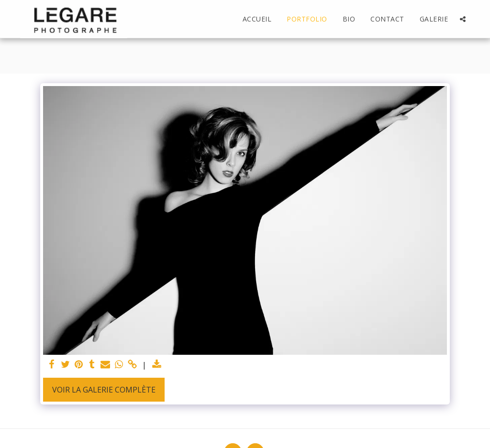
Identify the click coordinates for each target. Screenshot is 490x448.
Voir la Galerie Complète (104, 390)
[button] (463, 19)
